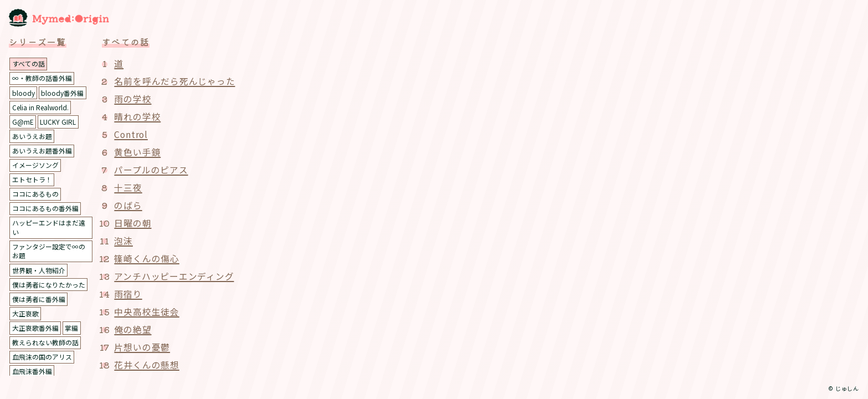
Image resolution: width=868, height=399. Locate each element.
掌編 (71, 331)
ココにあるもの (35, 195)
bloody (24, 93)
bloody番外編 (62, 93)
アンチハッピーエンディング (174, 276)
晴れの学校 (137, 116)
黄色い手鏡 (137, 152)
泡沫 (123, 241)
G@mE (23, 122)
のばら (128, 205)
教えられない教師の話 (45, 346)
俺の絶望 (133, 329)
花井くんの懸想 (147, 365)
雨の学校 (133, 99)
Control (131, 134)
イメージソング (35, 166)
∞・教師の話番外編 (42, 78)
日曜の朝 (133, 223)
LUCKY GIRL (58, 122)
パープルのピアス (151, 170)
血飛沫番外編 (32, 374)
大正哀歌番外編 (35, 331)
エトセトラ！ (32, 180)
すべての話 (29, 63)
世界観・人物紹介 (39, 272)
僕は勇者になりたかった (49, 287)
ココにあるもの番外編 (45, 210)
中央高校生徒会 (147, 311)
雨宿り (128, 294)
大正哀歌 (25, 316)
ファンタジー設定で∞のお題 (49, 253)
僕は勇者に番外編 (39, 302)
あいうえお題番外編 (42, 152)
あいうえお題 (32, 137)
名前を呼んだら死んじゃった (174, 81)
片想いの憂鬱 (142, 347)
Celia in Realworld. (41, 108)
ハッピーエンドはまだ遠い (49, 229)
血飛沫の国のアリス (42, 360)
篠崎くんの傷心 (147, 258)
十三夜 (128, 187)
